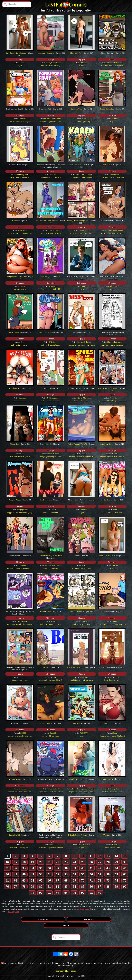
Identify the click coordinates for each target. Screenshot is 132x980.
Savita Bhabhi (107, 500)
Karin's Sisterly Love (107, 556)
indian (43, 624)
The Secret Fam (76, 53)
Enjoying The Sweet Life (16, 276)
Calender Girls (76, 109)
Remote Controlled (107, 109)
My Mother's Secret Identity (47, 221)
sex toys (25, 401)
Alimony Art (115, 174)
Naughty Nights (15, 500)
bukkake (58, 457)
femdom (29, 568)
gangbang (87, 122)
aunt (120, 792)
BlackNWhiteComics (53, 119)
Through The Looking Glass (78, 221)
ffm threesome (46, 289)
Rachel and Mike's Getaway (16, 53)
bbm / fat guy (112, 401)
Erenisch (84, 621)
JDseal (53, 510)
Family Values (107, 779)
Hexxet (115, 119)
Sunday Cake (107, 165)
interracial (104, 177)
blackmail (21, 568)
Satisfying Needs (107, 444)
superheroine (43, 792)
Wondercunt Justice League (108, 388)
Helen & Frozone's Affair (78, 835)
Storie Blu (76, 723)
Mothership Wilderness (45, 53)
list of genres (13, 911)
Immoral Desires (45, 723)
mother (27, 177)
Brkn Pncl (22, 677)
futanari (15, 680)
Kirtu (115, 510)
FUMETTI (84, 733)
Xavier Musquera (84, 398)
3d (50, 736)
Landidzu (23, 119)
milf (43, 66)
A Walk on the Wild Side (77, 667)
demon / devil (28, 624)
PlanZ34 (53, 845)
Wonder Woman (15, 779)
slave (91, 233)
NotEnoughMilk (23, 174)
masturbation (55, 345)
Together (107, 835)
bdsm (14, 401)
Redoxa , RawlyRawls (53, 565)
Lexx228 (84, 454)
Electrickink (115, 286)
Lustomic (23, 398)
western (58, 177)
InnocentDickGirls (84, 342)
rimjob (19, 624)
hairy (103, 233)
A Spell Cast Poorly (76, 779)
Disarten (53, 174)
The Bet (45, 667)
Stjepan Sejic (115, 677)
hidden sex (49, 177)
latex (106, 680)
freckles (11, 736)
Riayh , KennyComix (84, 174)
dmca (73, 971)
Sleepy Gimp (84, 230)
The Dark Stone (46, 500)
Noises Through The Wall (78, 444)
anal (47, 345)
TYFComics (22, 230)
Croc (23, 342)
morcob (115, 565)
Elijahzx (23, 789)
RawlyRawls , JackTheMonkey (84, 789)
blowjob (74, 177)
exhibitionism (75, 680)
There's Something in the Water (50, 556)
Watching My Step (46, 332)
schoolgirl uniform (111, 624)
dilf (59, 289)
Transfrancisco (15, 388)
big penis (81, 177)
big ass (28, 122)
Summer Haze (107, 723)
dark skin (104, 66)
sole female (119, 66)
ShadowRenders (53, 454)
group (75, 122)
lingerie (103, 457)
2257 (67, 971)
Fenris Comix (115, 398)
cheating (57, 66)
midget (42, 457)
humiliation (12, 568)
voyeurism (80, 457)
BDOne (53, 677)
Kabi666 (23, 733)
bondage (75, 624)
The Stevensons (76, 612)
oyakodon (76, 568)
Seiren (115, 621)
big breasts (51, 122)
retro (19, 401)
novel (45, 512)
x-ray (12, 177)
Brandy (15, 221)
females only (82, 233)
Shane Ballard (23, 621)
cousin (22, 122)
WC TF (23, 286)
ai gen (20, 66)
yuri (57, 568)
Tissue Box (84, 677)
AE (22, 454)
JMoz (84, 119)
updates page (83, 909)
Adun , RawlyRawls (53, 63)
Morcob (23, 63)
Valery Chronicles (15, 332)
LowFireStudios (84, 845)
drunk (111, 66)
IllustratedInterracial (115, 63)
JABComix (53, 286)
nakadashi (123, 401)
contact (59, 971)
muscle (60, 122)
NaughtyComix (22, 510)
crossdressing (80, 345)
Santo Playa (46, 276)
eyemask (89, 680)
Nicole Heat (15, 444)
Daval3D (115, 454)
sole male (49, 66)
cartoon (11, 792)
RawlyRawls (53, 230)
